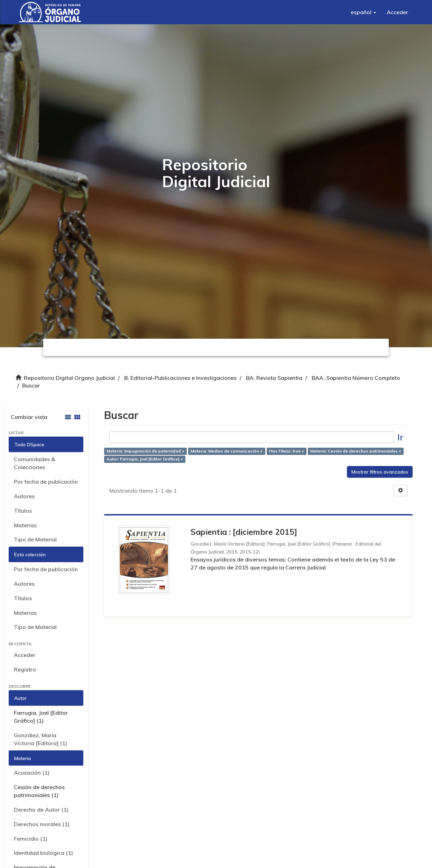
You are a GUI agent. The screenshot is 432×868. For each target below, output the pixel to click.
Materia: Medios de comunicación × (227, 451)
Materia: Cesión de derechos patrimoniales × (356, 451)
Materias (25, 525)
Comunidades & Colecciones (34, 463)
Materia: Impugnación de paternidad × (145, 451)
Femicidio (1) (31, 839)
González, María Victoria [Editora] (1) (40, 739)
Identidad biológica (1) (43, 853)
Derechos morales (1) (42, 824)
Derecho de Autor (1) (41, 810)
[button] (364, 12)
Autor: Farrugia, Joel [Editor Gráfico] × (145, 459)
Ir (400, 437)
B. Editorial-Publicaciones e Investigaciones (180, 378)
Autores (24, 496)
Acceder (25, 655)
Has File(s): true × (287, 451)
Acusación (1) (32, 773)
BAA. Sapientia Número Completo (356, 378)
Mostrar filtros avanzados (380, 472)
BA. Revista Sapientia (274, 378)
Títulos (23, 511)
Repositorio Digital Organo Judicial (69, 378)
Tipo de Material (35, 539)
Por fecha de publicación (46, 482)
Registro (25, 669)
